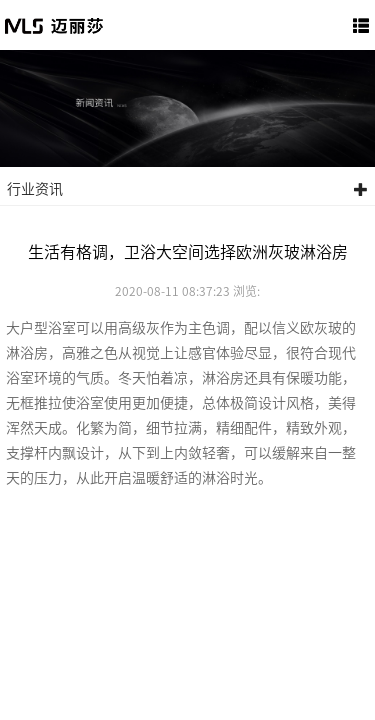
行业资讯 (187, 189)
